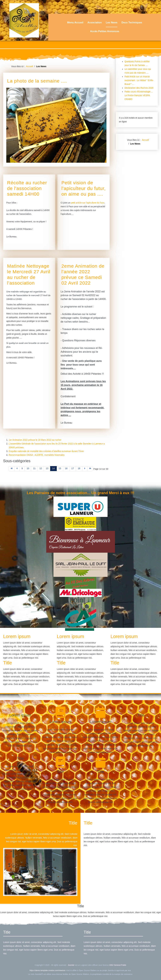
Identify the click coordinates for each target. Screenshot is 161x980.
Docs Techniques (132, 23)
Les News (112, 23)
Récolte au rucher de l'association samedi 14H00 (27, 188)
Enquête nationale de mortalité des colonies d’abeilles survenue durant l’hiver (46, 451)
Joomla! (71, 965)
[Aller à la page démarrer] (12, 469)
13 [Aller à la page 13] (47, 468)
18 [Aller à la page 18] (79, 468)
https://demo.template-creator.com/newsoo (47, 970)
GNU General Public (118, 965)
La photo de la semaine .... (37, 81)
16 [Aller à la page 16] (66, 468)
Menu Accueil (75, 23)
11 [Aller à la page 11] (34, 468)
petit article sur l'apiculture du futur (88, 203)
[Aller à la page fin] (90, 469)
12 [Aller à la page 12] (41, 468)
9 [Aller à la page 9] (22, 468)
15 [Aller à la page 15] (60, 468)
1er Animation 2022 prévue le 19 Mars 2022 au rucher (35, 440)
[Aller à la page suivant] (85, 469)
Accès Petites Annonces (105, 31)
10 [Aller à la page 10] (28, 468)
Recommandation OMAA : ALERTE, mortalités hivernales (37, 455)
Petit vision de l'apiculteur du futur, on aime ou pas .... (83, 188)
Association (95, 23)
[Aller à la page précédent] (17, 469)
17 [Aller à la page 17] (73, 468)
